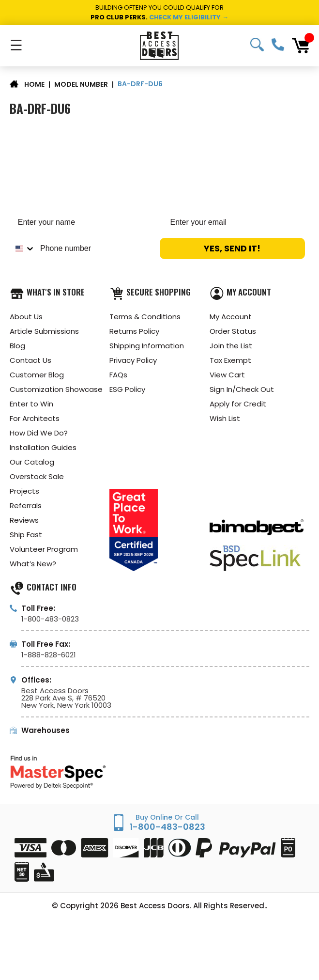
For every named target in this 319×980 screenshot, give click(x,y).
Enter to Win (31, 404)
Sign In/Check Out (242, 389)
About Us (26, 317)
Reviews (24, 520)
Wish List (225, 418)
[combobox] (23, 249)
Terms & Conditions (145, 317)
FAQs (118, 375)
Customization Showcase (56, 389)
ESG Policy (127, 389)
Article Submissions (44, 331)
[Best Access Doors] (160, 46)
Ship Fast (26, 535)
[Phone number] (95, 249)
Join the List (231, 346)
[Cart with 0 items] (301, 46)
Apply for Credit (238, 404)
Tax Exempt (230, 360)
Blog (17, 346)
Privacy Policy (133, 360)
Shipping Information (147, 346)
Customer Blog (37, 375)
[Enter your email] (236, 222)
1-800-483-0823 (278, 45)
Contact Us (30, 360)
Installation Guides (43, 447)
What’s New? (33, 564)
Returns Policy (134, 331)
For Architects (35, 418)
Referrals (26, 506)
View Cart (227, 375)
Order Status (233, 331)
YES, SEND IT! (232, 248)
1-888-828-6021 (49, 655)
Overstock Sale (37, 476)
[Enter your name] (84, 222)
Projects (24, 491)
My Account (231, 317)
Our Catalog (32, 462)
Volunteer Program (44, 549)
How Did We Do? (39, 433)
